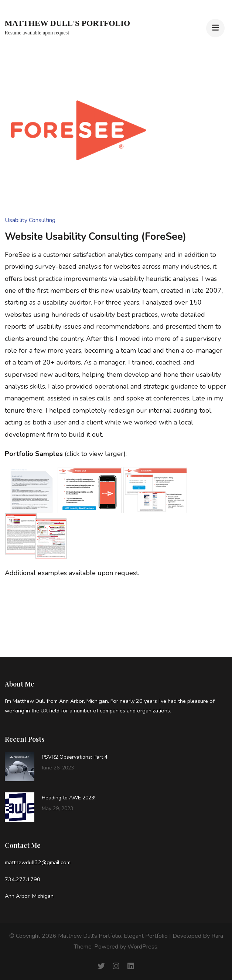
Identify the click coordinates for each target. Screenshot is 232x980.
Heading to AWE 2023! (69, 798)
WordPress (142, 947)
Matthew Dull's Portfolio (67, 23)
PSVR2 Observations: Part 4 (75, 757)
